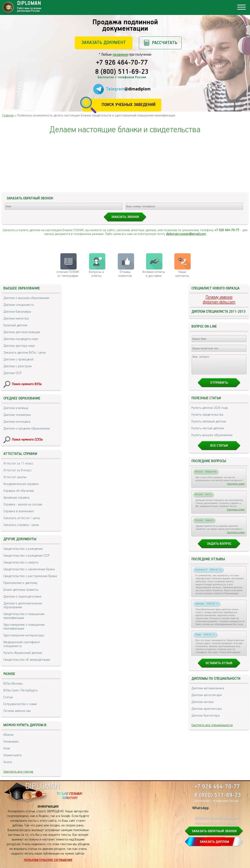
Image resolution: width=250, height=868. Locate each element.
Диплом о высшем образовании (26, 298)
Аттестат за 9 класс (18, 470)
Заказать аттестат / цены (22, 518)
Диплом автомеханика (208, 692)
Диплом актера (203, 706)
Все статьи (219, 449)
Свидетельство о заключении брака (29, 569)
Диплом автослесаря (207, 699)
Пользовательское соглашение (48, 860)
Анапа (8, 762)
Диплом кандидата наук (21, 339)
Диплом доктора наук (19, 346)
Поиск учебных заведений (129, 105)
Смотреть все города (18, 772)
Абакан (9, 735)
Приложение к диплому (20, 583)
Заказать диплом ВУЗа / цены (25, 353)
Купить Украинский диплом (23, 653)
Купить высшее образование (212, 439)
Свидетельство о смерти (21, 562)
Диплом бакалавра (17, 312)
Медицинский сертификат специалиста (22, 644)
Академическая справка (21, 484)
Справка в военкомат (19, 511)
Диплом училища (16, 408)
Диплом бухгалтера (206, 719)
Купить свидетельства (207, 419)
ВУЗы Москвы (13, 684)
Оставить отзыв (219, 667)
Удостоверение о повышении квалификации (24, 627)
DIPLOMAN (43, 786)
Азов (7, 748)
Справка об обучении (19, 491)
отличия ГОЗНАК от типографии (68, 274)
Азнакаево (11, 742)
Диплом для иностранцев (22, 332)
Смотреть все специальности (212, 729)
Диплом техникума (17, 415)
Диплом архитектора (207, 713)
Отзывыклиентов (125, 274)
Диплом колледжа (17, 422)
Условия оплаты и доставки (154, 274)
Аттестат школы (15, 477)
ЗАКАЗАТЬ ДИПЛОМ (214, 842)
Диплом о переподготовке (22, 597)
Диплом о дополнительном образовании (23, 605)
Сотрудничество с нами (20, 704)
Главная (8, 115)
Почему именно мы (17, 711)
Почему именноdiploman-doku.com (219, 300)
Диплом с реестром (18, 366)
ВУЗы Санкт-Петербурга (20, 690)
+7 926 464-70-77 (122, 63)
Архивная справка (16, 498)
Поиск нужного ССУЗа (27, 440)
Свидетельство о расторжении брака (30, 576)
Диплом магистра (16, 319)
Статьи (8, 697)
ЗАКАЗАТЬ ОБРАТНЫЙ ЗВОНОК (214, 831)
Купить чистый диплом (208, 432)
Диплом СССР (12, 373)
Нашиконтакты (182, 274)
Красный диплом (15, 325)
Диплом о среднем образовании (27, 429)
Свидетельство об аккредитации (27, 660)
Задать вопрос (219, 548)
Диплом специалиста (19, 305)
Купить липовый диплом (209, 425)
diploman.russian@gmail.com (186, 234)
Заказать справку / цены (21, 525)
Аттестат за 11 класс (18, 464)
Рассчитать (165, 43)
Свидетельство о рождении (23, 549)
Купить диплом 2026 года (210, 412)
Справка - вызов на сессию (23, 504)
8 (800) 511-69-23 (122, 72)
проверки (120, 55)
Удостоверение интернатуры (24, 635)
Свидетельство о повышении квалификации (24, 616)
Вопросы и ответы (96, 274)
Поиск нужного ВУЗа (27, 384)
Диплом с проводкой (18, 359)
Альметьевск (13, 755)
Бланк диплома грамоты (21, 590)
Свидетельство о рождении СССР (26, 556)
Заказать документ (104, 43)
